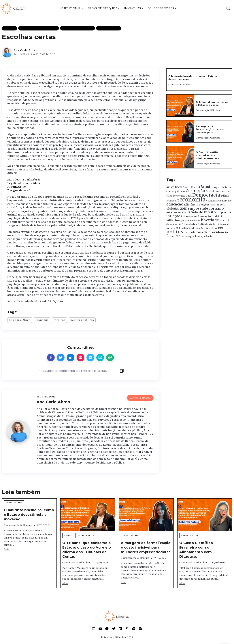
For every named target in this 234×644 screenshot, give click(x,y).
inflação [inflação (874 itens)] (173, 216)
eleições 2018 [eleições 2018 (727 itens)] (177, 209)
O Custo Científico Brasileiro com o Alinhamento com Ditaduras (196, 550)
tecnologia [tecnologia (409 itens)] (187, 236)
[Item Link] (180, 105)
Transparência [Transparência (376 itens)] (204, 236)
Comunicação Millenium (180, 84)
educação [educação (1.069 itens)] (175, 204)
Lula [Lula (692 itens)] (216, 224)
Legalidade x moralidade (24, 183)
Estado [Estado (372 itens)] (182, 213)
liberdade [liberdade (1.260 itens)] (210, 220)
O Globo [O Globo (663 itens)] (182, 228)
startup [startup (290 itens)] (170, 236)
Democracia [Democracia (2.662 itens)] (206, 195)
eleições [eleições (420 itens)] (204, 205)
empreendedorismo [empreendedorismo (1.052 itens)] (206, 208)
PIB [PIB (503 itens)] (221, 228)
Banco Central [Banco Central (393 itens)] (191, 187)
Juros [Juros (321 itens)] (185, 221)
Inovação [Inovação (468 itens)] (204, 216)
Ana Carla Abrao (26, 50)
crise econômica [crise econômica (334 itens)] (176, 196)
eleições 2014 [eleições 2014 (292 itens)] (218, 205)
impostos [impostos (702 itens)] (224, 212)
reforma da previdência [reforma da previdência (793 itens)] (209, 232)
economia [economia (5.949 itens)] (193, 200)
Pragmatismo (17, 187)
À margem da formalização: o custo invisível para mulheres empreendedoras (146, 547)
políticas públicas (82, 320)
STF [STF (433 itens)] (177, 236)
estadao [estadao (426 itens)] (172, 213)
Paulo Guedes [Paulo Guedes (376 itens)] (197, 228)
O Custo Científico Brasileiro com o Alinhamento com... (208, 155)
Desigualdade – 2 (19, 190)
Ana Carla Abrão (20, 320)
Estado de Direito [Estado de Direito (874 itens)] (201, 212)
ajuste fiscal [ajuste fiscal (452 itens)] (174, 187)
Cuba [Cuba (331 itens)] (189, 196)
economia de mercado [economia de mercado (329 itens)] (219, 201)
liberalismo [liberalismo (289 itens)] (194, 221)
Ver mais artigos (140, 398)
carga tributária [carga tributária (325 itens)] (222, 187)
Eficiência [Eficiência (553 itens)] (191, 205)
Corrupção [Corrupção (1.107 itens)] (195, 191)
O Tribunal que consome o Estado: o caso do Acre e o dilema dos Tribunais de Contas (87, 550)
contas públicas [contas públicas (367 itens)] (176, 191)
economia (42, 320)
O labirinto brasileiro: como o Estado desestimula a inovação (29, 515)
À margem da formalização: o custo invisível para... (210, 129)
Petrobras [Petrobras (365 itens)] (212, 228)
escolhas (59, 320)
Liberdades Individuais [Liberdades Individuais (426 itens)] (197, 224)
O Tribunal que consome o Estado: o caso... (212, 104)
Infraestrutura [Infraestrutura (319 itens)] (189, 216)
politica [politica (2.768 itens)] (175, 232)
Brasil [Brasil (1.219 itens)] (206, 187)
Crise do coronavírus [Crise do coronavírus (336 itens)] (218, 191)
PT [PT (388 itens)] (187, 233)
